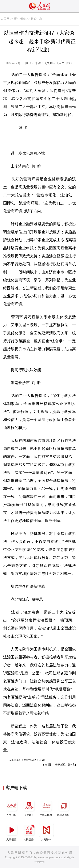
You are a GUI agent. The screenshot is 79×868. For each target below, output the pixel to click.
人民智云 (29, 832)
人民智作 (46, 832)
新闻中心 (36, 19)
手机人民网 (46, 807)
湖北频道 (20, 19)
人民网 (5, 19)
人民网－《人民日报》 (59, 63)
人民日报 (12, 807)
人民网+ (29, 807)
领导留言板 (64, 807)
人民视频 (12, 832)
